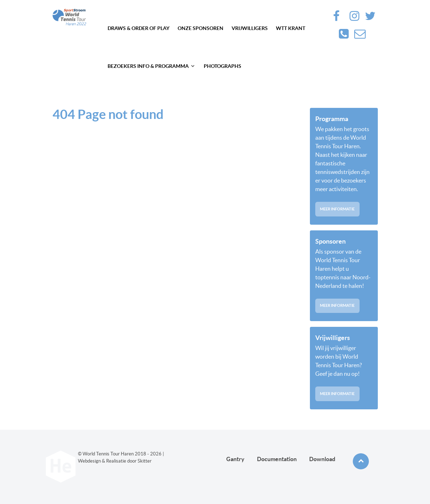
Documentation (277, 459)
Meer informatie (337, 209)
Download (322, 459)
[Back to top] (361, 461)
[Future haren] (69, 17)
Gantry (235, 459)
